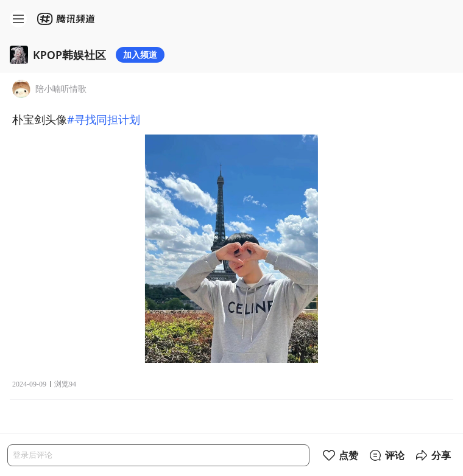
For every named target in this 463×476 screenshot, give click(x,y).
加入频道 (140, 54)
